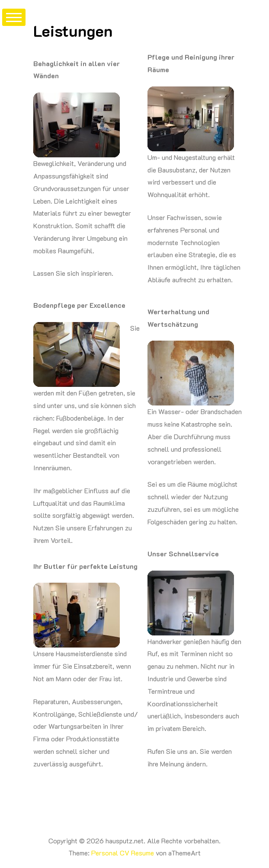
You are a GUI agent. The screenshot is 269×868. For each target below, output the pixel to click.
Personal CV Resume (123, 853)
